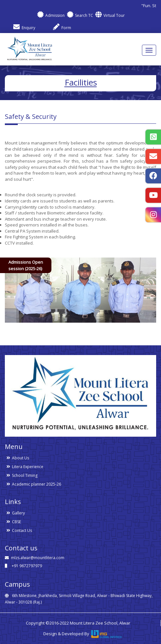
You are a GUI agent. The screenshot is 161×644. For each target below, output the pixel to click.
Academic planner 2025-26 (37, 484)
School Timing (25, 475)
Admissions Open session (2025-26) (26, 265)
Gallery (18, 513)
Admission (50, 15)
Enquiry (24, 28)
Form (62, 28)
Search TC (80, 15)
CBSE (16, 522)
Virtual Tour (110, 15)
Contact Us (22, 530)
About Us (21, 458)
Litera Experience (28, 467)
